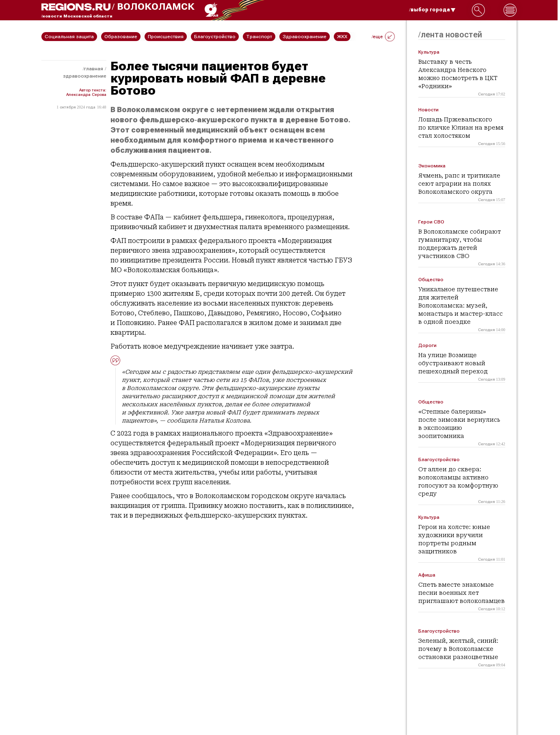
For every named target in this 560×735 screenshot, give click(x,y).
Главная (94, 69)
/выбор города (432, 10)
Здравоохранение (85, 76)
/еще (383, 37)
